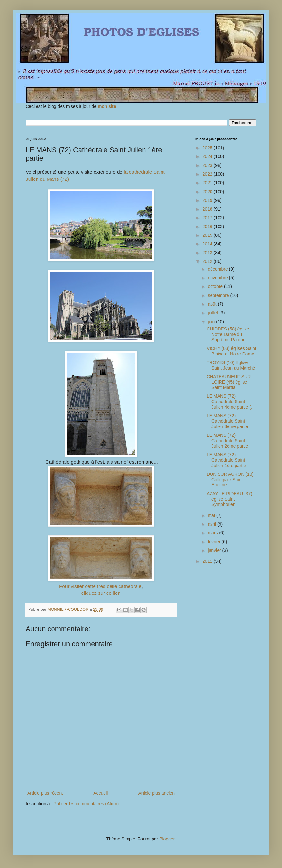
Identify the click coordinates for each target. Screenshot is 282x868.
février (215, 542)
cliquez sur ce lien (101, 593)
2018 (208, 209)
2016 (208, 227)
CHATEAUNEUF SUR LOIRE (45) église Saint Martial (229, 382)
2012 (208, 261)
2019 (208, 200)
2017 (208, 218)
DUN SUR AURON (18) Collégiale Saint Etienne (230, 480)
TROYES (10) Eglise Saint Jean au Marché (231, 365)
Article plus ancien (156, 793)
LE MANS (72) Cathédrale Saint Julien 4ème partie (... (231, 402)
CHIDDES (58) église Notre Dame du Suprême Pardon (228, 334)
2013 (208, 253)
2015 (208, 235)
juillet (213, 313)
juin (212, 322)
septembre (219, 295)
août (213, 304)
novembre (218, 278)
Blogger (167, 839)
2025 (208, 148)
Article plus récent (45, 793)
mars (213, 533)
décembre (218, 269)
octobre (216, 286)
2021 (208, 183)
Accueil (100, 793)
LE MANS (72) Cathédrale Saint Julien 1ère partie (226, 460)
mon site (107, 106)
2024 (208, 156)
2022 (208, 174)
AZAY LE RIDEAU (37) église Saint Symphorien (229, 499)
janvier (215, 550)
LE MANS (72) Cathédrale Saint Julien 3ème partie (227, 421)
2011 (208, 561)
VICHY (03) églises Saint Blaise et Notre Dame (232, 351)
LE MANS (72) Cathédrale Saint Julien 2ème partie (227, 441)
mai (212, 515)
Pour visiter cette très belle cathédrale (100, 586)
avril (212, 524)
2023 (208, 165)
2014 (208, 244)
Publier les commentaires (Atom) (86, 804)
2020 (208, 192)
